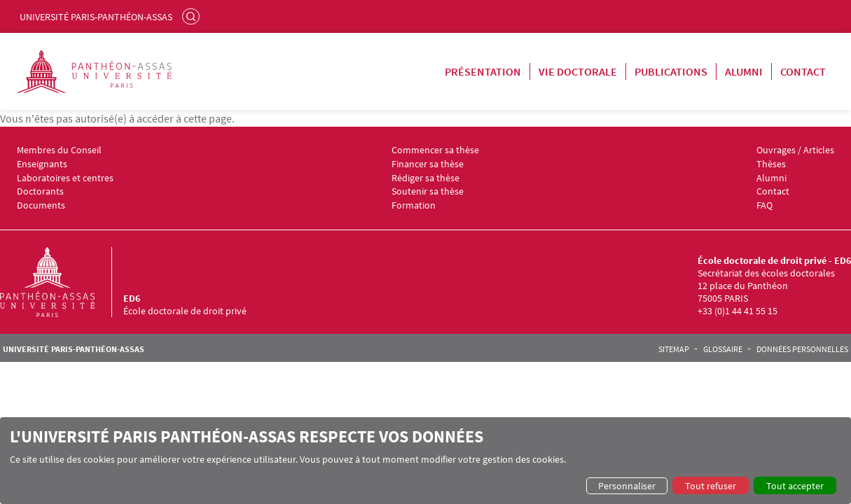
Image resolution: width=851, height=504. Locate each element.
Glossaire (723, 349)
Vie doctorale (578, 71)
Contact (803, 71)
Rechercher (193, 16)
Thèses (771, 164)
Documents (41, 205)
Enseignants (42, 164)
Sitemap (674, 349)
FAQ (764, 205)
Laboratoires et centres (65, 178)
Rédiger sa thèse (425, 178)
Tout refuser (711, 486)
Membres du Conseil (59, 150)
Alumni (744, 71)
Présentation (483, 71)
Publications (671, 71)
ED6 (132, 298)
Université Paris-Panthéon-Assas (96, 17)
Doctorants (40, 191)
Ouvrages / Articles (795, 150)
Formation (414, 205)
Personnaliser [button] (627, 486)
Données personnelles (802, 349)
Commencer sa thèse (435, 150)
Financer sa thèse (428, 164)
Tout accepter (795, 486)
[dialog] (425, 461)
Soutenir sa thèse (428, 191)
